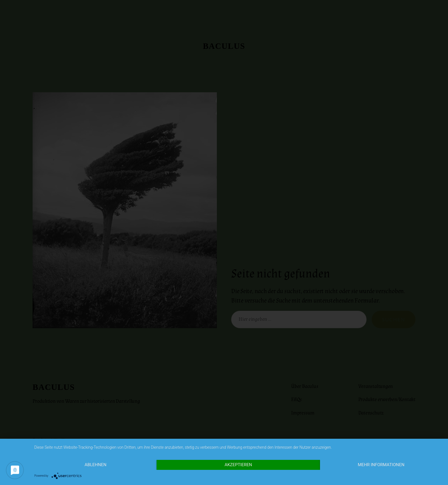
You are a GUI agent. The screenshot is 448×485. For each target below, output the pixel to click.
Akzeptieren (238, 465)
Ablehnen (95, 465)
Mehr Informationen (381, 465)
